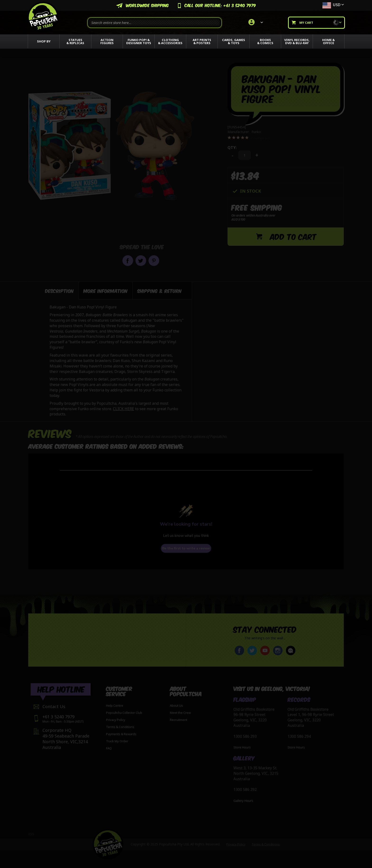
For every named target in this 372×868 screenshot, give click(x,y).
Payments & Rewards (121, 734)
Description (59, 289)
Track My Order (117, 741)
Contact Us (54, 706)
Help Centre (115, 706)
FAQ (109, 748)
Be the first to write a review (186, 547)
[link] (255, 23)
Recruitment (179, 720)
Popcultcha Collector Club (124, 713)
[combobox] (155, 23)
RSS (31, 834)
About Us (176, 706)
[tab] (53, 289)
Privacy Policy (116, 720)
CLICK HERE (123, 408)
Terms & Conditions (120, 727)
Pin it (154, 261)
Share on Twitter (141, 261)
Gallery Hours (243, 801)
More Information (106, 289)
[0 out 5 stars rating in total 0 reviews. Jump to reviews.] (249, 138)
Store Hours (242, 747)
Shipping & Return (160, 289)
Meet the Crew (180, 713)
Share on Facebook (128, 261)
